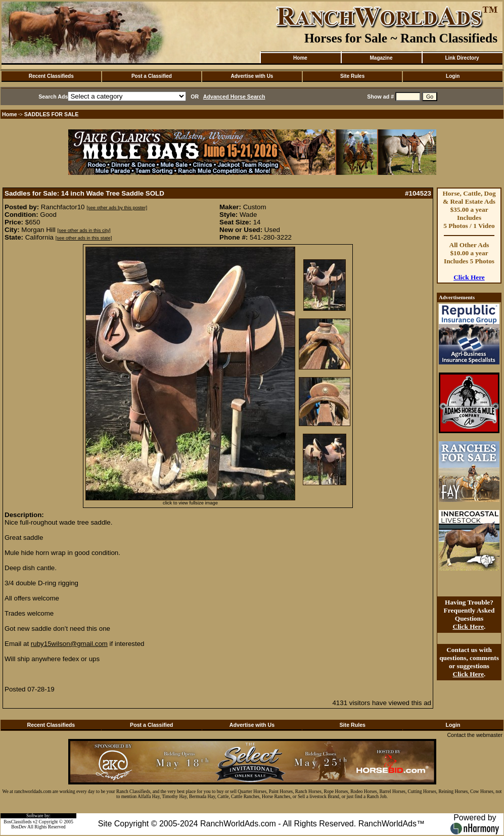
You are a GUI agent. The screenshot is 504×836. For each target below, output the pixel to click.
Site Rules (352, 76)
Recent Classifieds (51, 76)
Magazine (381, 58)
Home (300, 58)
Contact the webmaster (475, 735)
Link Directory (462, 58)
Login (453, 76)
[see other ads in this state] (84, 238)
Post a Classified (152, 76)
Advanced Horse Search (234, 97)
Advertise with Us (252, 76)
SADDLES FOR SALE (52, 114)
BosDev (19, 827)
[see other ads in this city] (84, 230)
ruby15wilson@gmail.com (69, 644)
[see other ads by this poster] (117, 208)
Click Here (469, 277)
